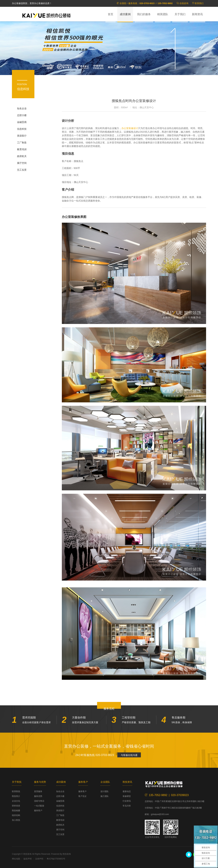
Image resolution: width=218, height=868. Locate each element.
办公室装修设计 (130, 128)
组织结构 (16, 815)
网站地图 (16, 859)
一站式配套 (39, 806)
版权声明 (28, 859)
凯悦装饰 (48, 16)
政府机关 (22, 156)
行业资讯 (127, 801)
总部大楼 (22, 115)
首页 (111, 14)
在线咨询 (184, 3)
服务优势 (38, 796)
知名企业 (22, 108)
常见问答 (127, 806)
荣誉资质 (16, 806)
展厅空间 (22, 163)
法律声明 (39, 859)
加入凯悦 (16, 820)
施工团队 (105, 796)
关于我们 (180, 14)
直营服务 (38, 791)
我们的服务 (144, 14)
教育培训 (22, 149)
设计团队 (105, 791)
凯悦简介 (16, 796)
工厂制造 (22, 143)
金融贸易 (22, 122)
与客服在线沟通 (129, 755)
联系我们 (199, 3)
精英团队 (163, 14)
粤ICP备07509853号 (56, 859)
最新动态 (127, 791)
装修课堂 (127, 796)
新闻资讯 (197, 14)
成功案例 (125, 14)
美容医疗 (22, 136)
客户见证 (82, 796)
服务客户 (38, 811)
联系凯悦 (16, 791)
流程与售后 (39, 801)
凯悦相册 (16, 811)
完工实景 (22, 170)
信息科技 (22, 129)
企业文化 (16, 801)
